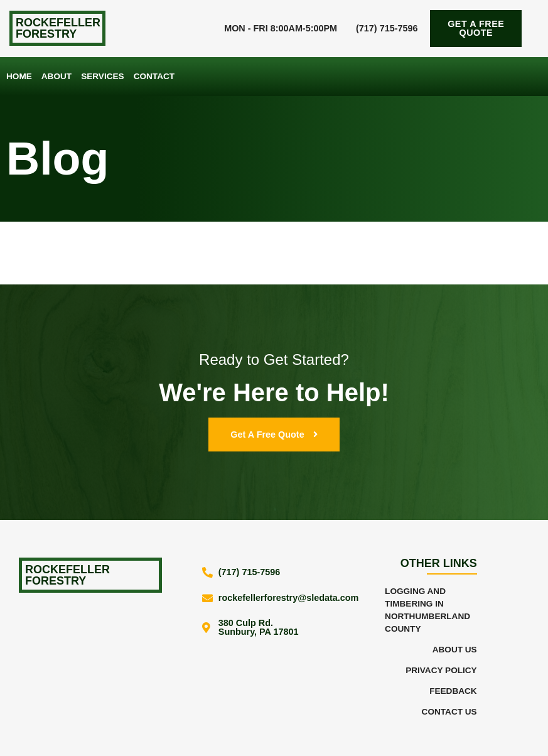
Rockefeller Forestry (58, 28)
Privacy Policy (441, 670)
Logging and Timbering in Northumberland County (427, 610)
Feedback (453, 691)
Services (103, 76)
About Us (455, 650)
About (56, 76)
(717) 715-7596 (387, 28)
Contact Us (449, 712)
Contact (154, 76)
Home (19, 76)
